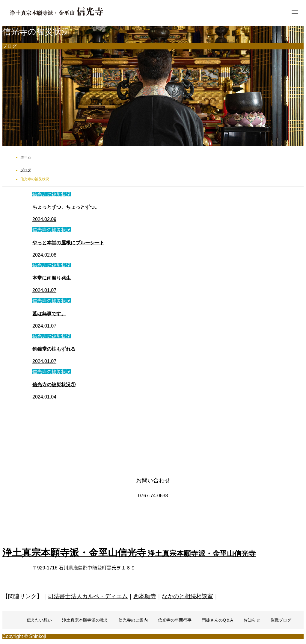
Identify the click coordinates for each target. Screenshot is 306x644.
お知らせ (252, 620)
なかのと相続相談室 (187, 596)
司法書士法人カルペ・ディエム (88, 596)
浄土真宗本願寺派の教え (85, 620)
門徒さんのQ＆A (217, 620)
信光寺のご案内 (133, 620)
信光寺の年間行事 (175, 620)
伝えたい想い (39, 620)
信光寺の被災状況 (52, 194)
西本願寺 (145, 596)
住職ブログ (281, 620)
